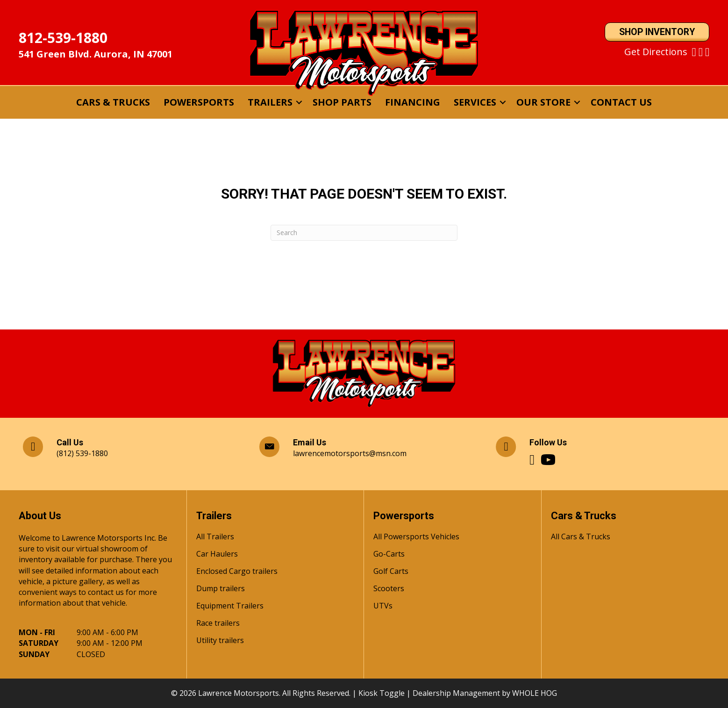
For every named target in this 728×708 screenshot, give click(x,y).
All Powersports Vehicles (416, 537)
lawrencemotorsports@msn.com (350, 453)
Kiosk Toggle (382, 693)
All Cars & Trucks (581, 537)
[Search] (364, 233)
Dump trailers (221, 589)
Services (475, 102)
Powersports (199, 102)
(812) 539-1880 (82, 453)
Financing (413, 102)
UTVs (383, 606)
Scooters (389, 589)
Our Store (543, 102)
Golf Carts (391, 572)
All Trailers (215, 537)
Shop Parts (342, 102)
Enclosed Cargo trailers (237, 572)
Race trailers (218, 624)
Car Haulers (217, 554)
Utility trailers (220, 641)
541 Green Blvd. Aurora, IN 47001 (96, 54)
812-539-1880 (63, 38)
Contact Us (621, 102)
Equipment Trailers (230, 606)
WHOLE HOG (535, 693)
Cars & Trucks (113, 102)
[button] (299, 102)
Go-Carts (389, 554)
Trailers (270, 102)
